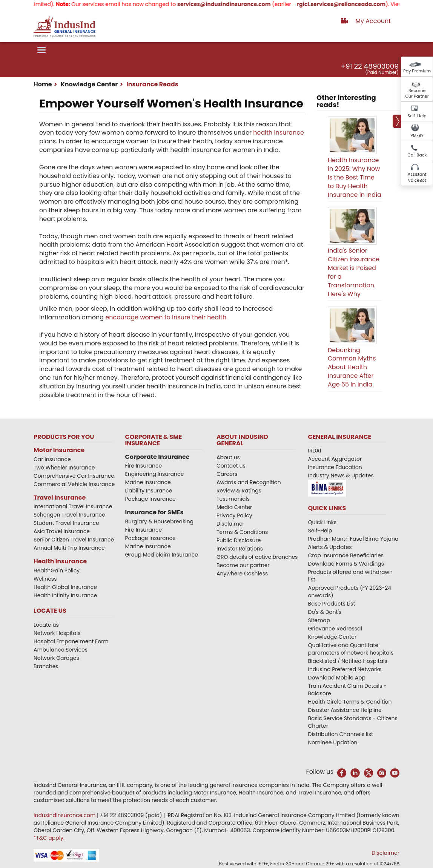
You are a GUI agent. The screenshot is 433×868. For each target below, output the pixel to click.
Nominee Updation (333, 742)
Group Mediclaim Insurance (162, 555)
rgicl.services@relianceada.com (348, 4)
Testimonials (233, 499)
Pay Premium (417, 71)
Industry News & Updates (341, 475)
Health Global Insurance (66, 587)
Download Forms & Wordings (346, 564)
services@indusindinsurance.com (230, 4)
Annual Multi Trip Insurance (69, 548)
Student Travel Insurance (66, 523)
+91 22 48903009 (370, 66)
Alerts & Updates (330, 547)
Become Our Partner (417, 94)
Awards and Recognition (249, 482)
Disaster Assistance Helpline (345, 710)
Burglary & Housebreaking (160, 521)
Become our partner (243, 565)
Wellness (45, 579)
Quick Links (322, 522)
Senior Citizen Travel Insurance (74, 540)
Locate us (46, 625)
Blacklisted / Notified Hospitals (348, 661)
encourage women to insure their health (166, 317)
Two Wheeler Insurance (64, 468)
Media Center (234, 507)
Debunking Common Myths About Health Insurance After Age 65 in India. (352, 367)
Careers (227, 474)
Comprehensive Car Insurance (74, 476)
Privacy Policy (234, 515)
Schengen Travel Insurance (69, 515)
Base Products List (332, 604)
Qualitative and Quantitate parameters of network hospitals (351, 649)
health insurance (279, 133)
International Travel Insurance (73, 506)
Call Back (417, 155)
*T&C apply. (49, 838)
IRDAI (315, 451)
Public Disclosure (239, 540)
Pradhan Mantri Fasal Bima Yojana (353, 539)
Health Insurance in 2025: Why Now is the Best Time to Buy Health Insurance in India (355, 177)
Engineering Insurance (155, 474)
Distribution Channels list (341, 734)
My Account (373, 21)
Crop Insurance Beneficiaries (346, 555)
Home (43, 84)
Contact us (231, 466)
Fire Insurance (144, 466)
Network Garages (56, 658)
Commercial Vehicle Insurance (74, 484)
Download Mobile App (337, 678)
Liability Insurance (149, 491)
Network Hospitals (57, 633)
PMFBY (417, 135)
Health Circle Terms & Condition (350, 702)
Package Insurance (150, 499)
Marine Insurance (148, 482)
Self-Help (417, 116)
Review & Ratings (239, 491)
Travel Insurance (60, 498)
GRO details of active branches (257, 557)
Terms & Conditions (242, 532)
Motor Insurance (59, 450)
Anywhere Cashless (242, 574)
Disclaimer (230, 524)
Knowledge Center (88, 84)
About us (228, 457)
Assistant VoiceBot (417, 177)
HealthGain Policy (57, 570)
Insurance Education (335, 467)
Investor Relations (240, 549)
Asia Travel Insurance (62, 531)
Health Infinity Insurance (66, 595)
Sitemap (319, 620)
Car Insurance (52, 459)
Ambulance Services (61, 650)
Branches (46, 666)
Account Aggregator (335, 459)
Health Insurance (60, 561)
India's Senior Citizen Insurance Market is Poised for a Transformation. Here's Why (354, 272)
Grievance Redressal (335, 629)
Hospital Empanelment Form (71, 641)
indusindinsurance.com (65, 815)
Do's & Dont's (325, 612)
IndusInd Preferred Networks (345, 669)
